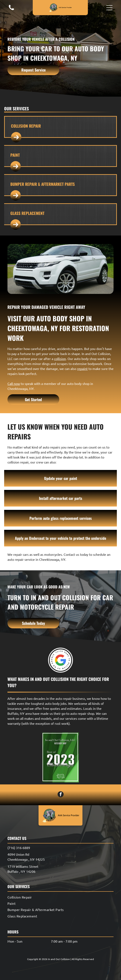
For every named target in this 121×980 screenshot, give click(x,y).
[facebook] (61, 795)
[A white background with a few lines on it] (11, 10)
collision (60, 359)
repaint (82, 369)
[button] (109, 8)
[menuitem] (60, 897)
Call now (14, 383)
